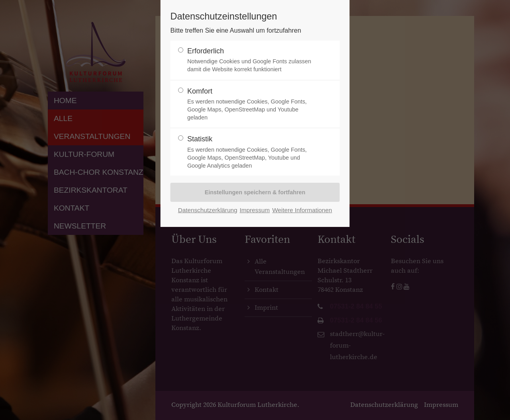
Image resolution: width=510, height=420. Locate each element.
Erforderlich (252, 60)
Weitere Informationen (302, 210)
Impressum (255, 210)
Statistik (252, 152)
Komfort (252, 105)
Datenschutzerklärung (208, 210)
